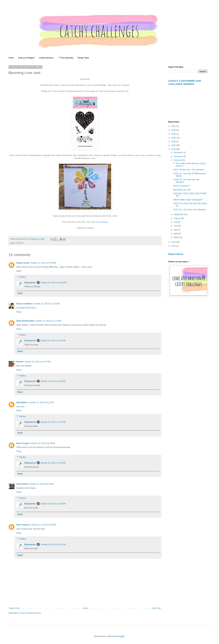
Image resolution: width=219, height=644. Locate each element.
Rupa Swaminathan (25, 321)
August (177, 218)
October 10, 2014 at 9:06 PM (43, 525)
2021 (174, 126)
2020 (174, 130)
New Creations (23, 525)
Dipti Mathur (22, 402)
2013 (174, 242)
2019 (174, 134)
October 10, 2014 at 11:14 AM (48, 321)
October (177, 160)
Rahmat (20, 362)
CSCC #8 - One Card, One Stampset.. (190, 210)
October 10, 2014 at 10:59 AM (43, 263)
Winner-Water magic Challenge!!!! (188, 200)
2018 (174, 138)
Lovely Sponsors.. (47, 58)
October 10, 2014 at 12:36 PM (54, 283)
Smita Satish (22, 484)
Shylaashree (30, 283)
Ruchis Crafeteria (24, 304)
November (179, 156)
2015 (174, 145)
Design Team (83, 58)
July (176, 222)
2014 (174, 149)
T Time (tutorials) (66, 58)
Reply (19, 271)
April (176, 233)
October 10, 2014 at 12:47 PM (38, 362)
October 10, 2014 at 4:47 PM (53, 341)
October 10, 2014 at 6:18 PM (42, 443)
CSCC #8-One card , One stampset (189, 170)
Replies (23, 277)
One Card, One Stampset (118, 85)
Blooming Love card (182, 190)
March (177, 237)
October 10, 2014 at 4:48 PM (53, 381)
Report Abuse (176, 254)
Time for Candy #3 (181, 186)
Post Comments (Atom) (31, 613)
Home (11, 58)
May (176, 230)
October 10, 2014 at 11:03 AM (46, 304)
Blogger (121, 636)
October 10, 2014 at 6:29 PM (42, 484)
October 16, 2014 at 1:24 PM (53, 422)
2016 (174, 142)
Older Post (156, 608)
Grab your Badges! (26, 58)
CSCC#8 (20, 243)
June (176, 226)
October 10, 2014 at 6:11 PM (41, 402)
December (179, 153)
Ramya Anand (23, 263)
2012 (174, 246)
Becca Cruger (23, 443)
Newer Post (14, 608)
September (179, 214)
